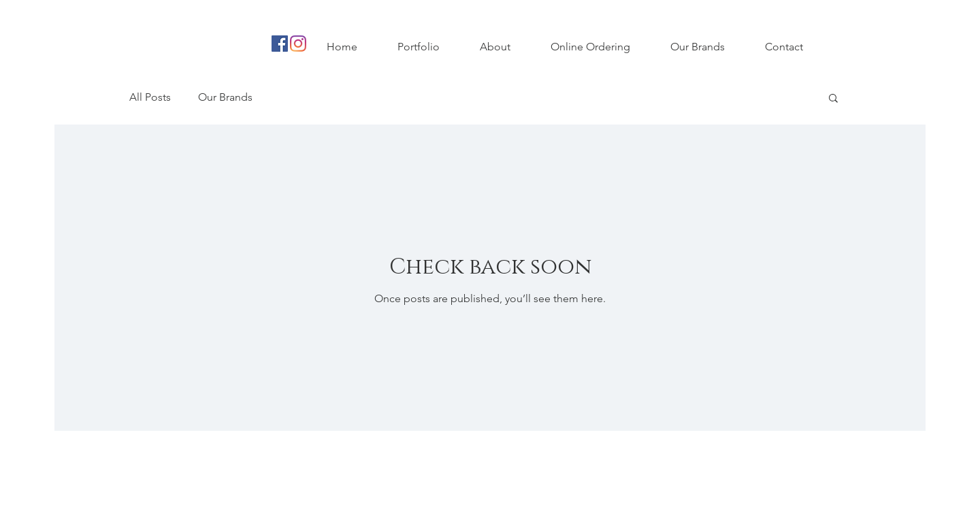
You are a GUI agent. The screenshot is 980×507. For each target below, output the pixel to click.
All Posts (150, 97)
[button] (833, 99)
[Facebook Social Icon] (280, 44)
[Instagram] (298, 44)
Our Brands (225, 97)
